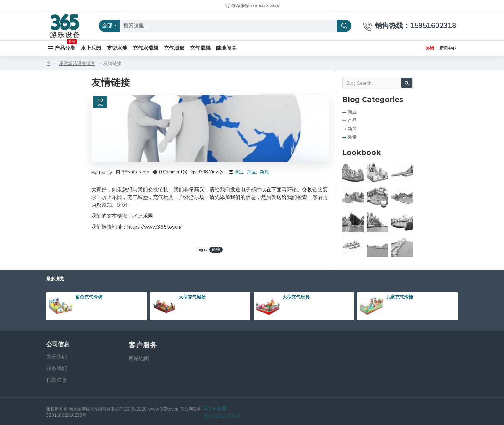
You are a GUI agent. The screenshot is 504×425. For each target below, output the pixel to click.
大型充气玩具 (296, 297)
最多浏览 (55, 279)
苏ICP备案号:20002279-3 (222, 412)
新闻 (264, 172)
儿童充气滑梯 (400, 297)
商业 (239, 172)
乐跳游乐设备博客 (77, 63)
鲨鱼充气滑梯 (89, 297)
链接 (216, 249)
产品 (252, 172)
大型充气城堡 (192, 297)
